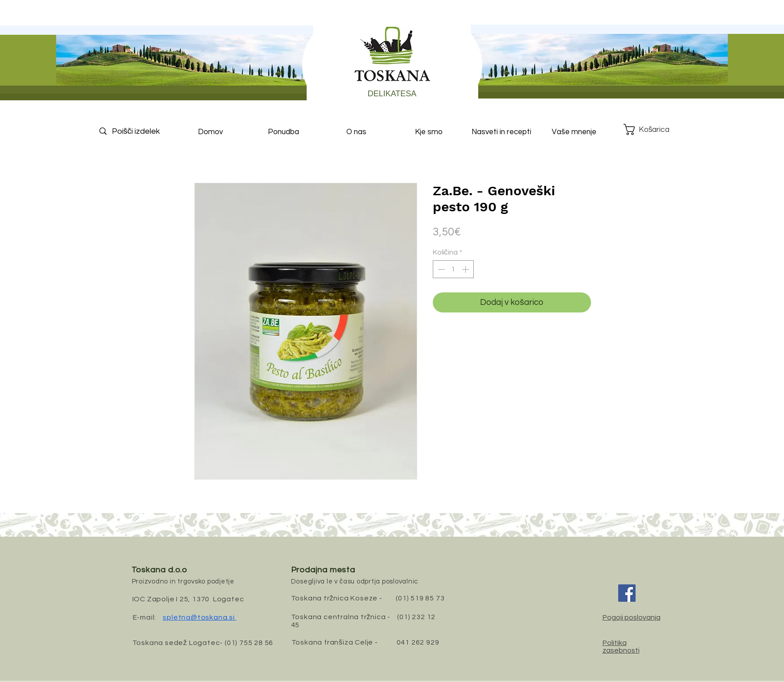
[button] (654, 129)
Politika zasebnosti (621, 647)
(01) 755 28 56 (249, 643)
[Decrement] (440, 269)
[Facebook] (627, 593)
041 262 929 (418, 642)
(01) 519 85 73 (420, 598)
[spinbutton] (453, 269)
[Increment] (466, 269)
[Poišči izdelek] (144, 131)
